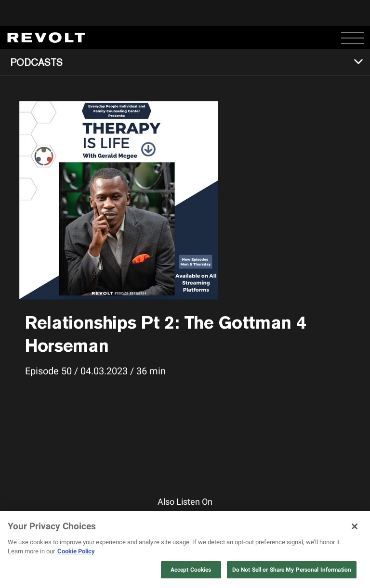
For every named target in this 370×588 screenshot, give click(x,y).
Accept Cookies (191, 570)
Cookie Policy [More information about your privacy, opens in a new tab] (76, 551)
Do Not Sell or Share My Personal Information (292, 570)
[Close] (355, 526)
